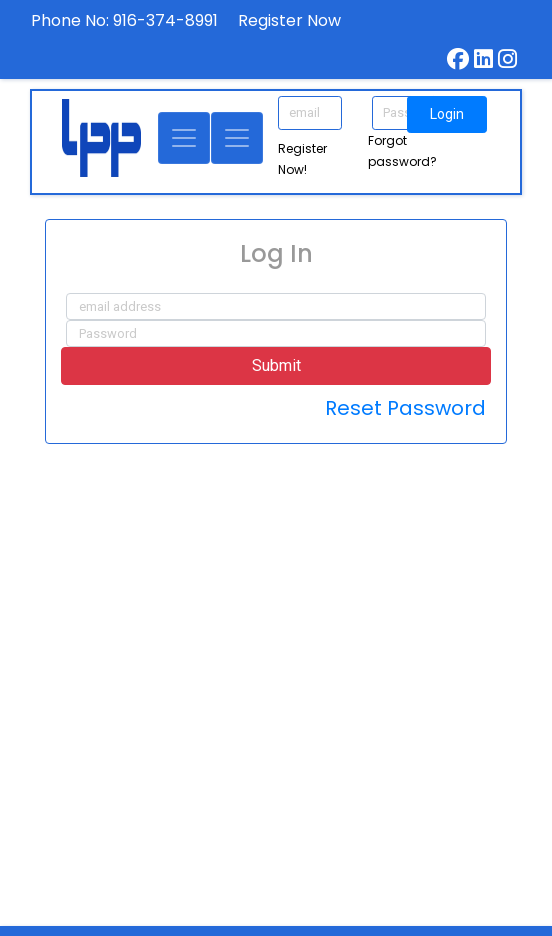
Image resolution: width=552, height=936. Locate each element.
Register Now (289, 20)
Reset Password (405, 408)
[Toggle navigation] (184, 138)
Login (447, 114)
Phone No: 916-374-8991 (124, 20)
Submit (276, 365)
